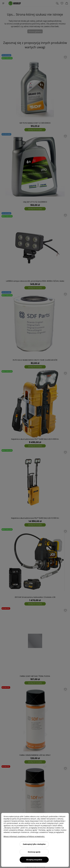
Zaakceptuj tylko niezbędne (34, 844)
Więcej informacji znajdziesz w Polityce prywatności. (24, 836)
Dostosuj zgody (34, 852)
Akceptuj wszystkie (34, 860)
